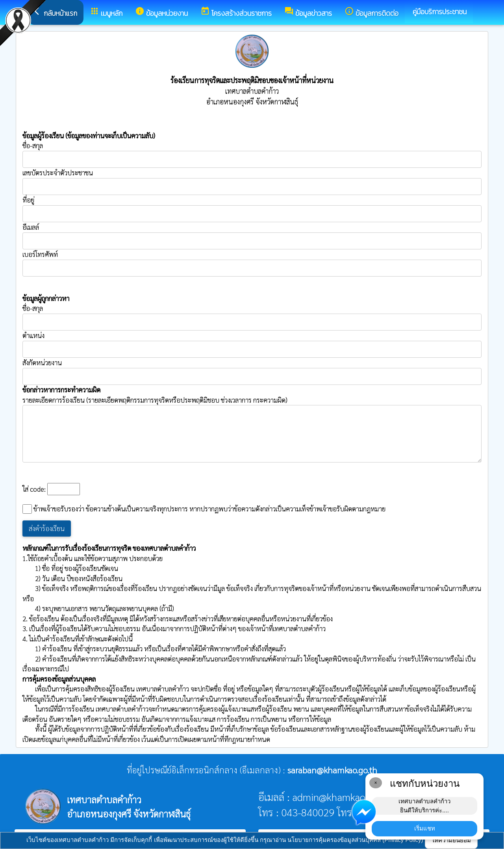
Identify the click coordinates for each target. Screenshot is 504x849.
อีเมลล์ (31, 227)
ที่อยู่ (28, 200)
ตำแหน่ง (33, 335)
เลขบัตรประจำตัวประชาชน (252, 182)
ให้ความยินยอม (451, 840)
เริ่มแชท (425, 828)
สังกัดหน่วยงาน (42, 362)
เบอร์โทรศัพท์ (40, 254)
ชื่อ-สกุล (252, 154)
